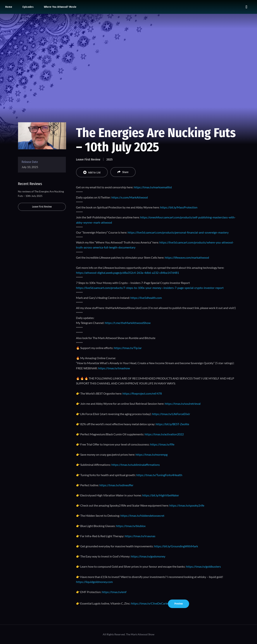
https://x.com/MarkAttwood (130, 197)
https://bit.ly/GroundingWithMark (176, 546)
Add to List (92, 172)
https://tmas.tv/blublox (131, 526)
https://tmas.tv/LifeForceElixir (171, 414)
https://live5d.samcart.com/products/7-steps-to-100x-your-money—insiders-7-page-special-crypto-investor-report (150, 288)
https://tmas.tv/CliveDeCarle (149, 603)
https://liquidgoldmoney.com (94, 582)
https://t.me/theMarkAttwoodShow (128, 323)
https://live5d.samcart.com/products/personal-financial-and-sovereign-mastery (178, 232)
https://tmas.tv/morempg (152, 454)
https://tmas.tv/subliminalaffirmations (136, 465)
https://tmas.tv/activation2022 (164, 434)
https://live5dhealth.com (146, 298)
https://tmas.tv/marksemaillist (153, 187)
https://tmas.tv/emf (114, 592)
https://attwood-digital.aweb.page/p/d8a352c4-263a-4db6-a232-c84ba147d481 (127, 273)
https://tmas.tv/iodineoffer (116, 485)
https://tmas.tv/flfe (162, 444)
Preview (178, 604)
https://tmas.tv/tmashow (114, 368)
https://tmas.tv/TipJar (128, 348)
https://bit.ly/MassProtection (179, 207)
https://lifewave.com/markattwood (187, 257)
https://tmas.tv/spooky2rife (187, 505)
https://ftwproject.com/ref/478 (142, 393)
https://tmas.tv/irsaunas (140, 536)
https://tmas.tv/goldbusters (203, 566)
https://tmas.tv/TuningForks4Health (159, 475)
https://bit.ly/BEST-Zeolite (172, 424)
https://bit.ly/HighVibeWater (161, 495)
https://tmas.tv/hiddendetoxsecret (142, 516)
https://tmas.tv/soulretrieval (183, 404)
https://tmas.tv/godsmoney (148, 556)
